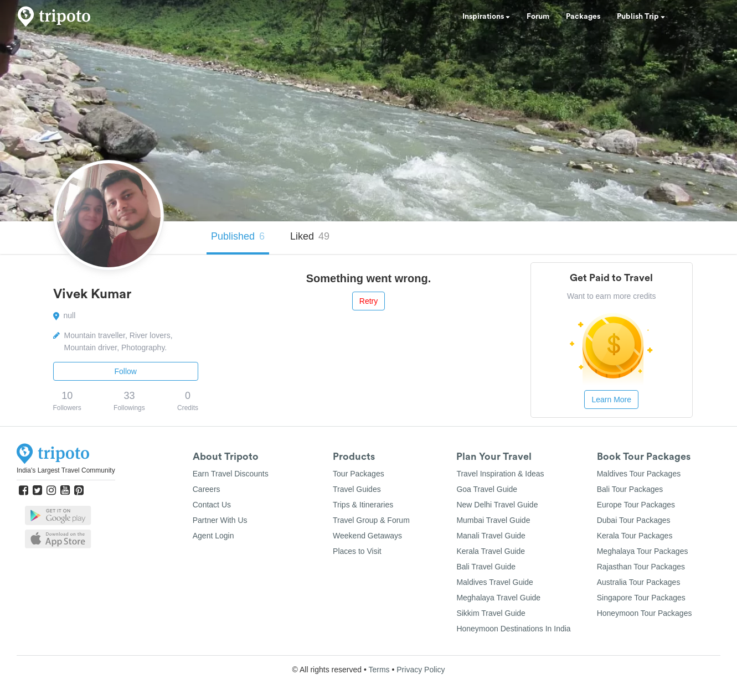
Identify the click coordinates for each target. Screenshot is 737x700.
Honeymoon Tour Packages (645, 613)
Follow (126, 371)
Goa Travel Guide (487, 489)
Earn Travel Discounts (231, 474)
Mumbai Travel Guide (493, 520)
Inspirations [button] (486, 17)
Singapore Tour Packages (641, 598)
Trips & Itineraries (363, 505)
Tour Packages (359, 474)
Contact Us (212, 505)
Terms (379, 670)
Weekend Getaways (367, 536)
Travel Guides (357, 489)
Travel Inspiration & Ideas (500, 474)
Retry (369, 301)
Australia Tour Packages (639, 582)
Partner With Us (220, 520)
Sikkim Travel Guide (491, 613)
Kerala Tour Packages (635, 536)
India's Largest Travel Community (66, 470)
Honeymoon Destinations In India (513, 629)
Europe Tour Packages (636, 505)
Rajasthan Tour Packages (641, 567)
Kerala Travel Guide (491, 551)
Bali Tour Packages (630, 489)
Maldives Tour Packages (639, 474)
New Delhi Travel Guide (497, 505)
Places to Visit (357, 551)
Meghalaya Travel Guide (498, 598)
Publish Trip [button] (641, 17)
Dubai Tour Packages (634, 520)
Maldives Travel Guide (495, 582)
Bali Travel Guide (486, 567)
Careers (207, 489)
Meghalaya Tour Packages (643, 551)
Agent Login (213, 536)
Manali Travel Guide (491, 536)
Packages (583, 17)
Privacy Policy (421, 670)
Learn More (611, 400)
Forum (538, 17)
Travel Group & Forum (371, 520)
